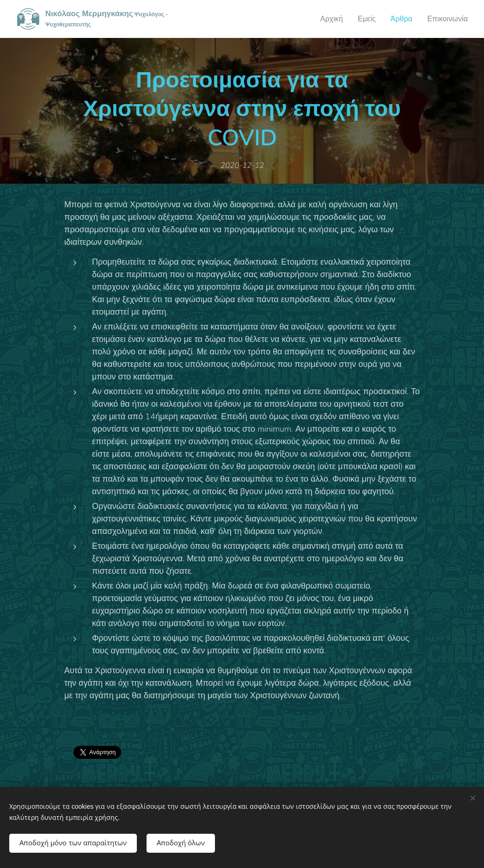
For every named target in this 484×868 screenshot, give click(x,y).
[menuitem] (326, 19)
